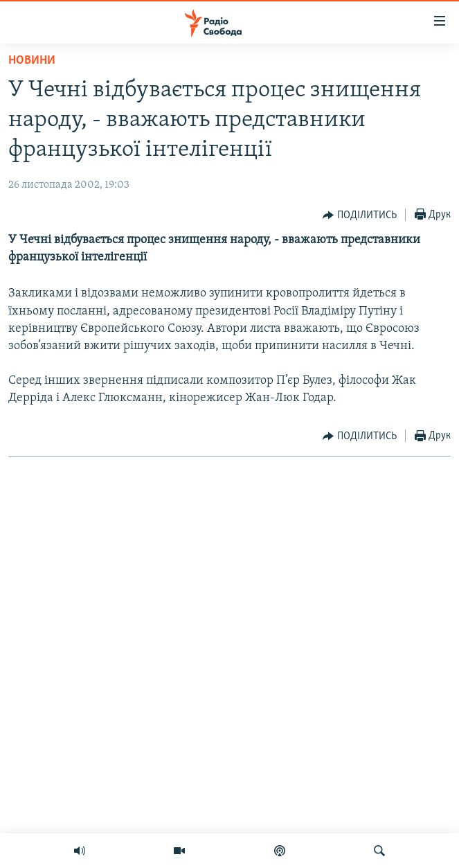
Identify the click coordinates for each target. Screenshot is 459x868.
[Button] (360, 215)
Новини (32, 61)
